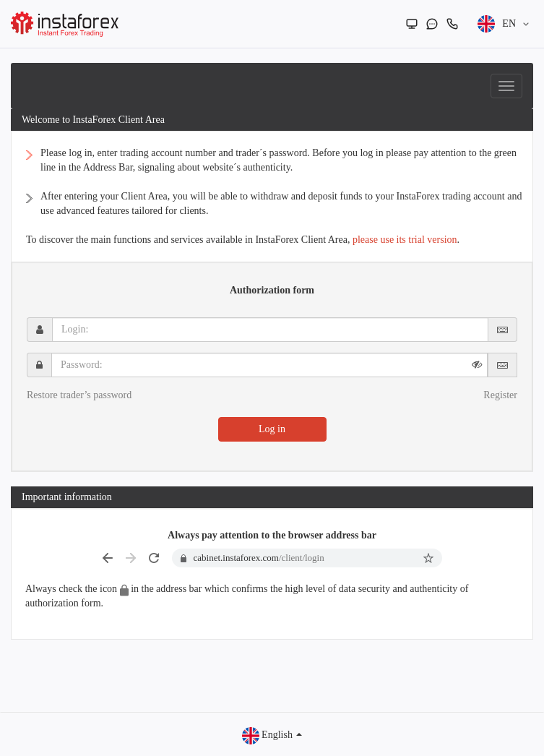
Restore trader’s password (79, 395)
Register (500, 395)
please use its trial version (405, 240)
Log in (272, 429)
